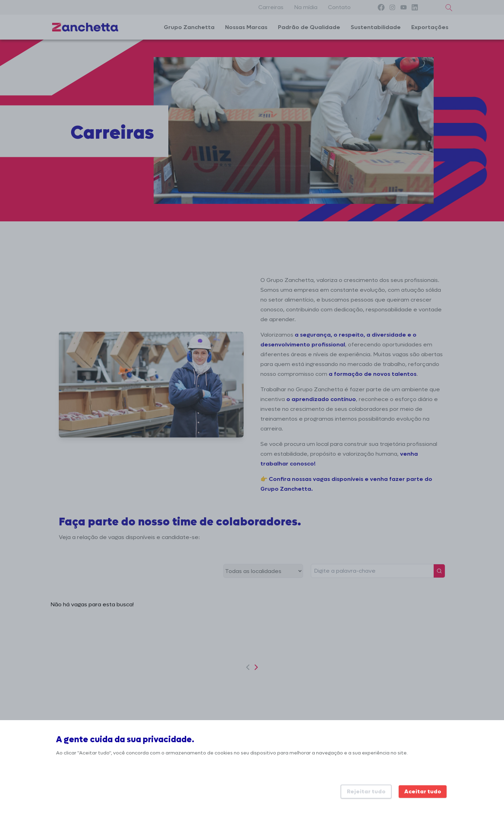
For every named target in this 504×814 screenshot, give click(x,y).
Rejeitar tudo (366, 791)
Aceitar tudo (423, 791)
